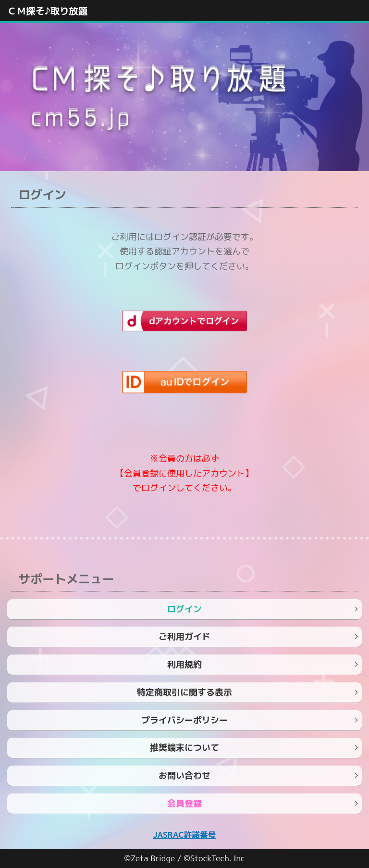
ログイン (184, 609)
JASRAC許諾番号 (184, 835)
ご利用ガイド (184, 636)
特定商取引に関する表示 (184, 692)
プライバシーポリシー (184, 720)
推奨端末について (184, 748)
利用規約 (184, 664)
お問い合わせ (184, 775)
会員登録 (184, 803)
